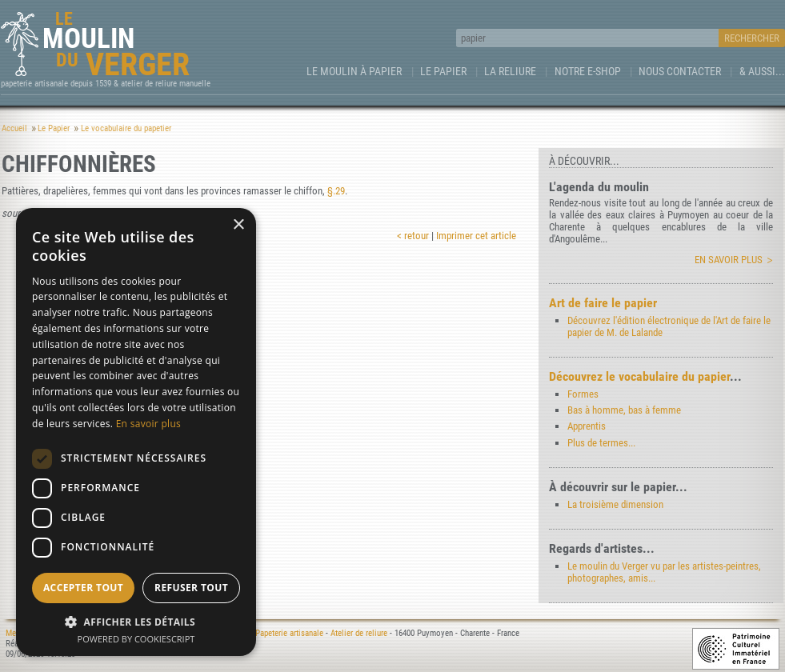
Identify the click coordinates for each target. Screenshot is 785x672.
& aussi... (762, 71)
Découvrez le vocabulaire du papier (639, 376)
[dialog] (136, 432)
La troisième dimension (615, 504)
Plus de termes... (601, 443)
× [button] (238, 225)
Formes (583, 394)
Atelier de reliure (359, 633)
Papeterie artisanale (289, 633)
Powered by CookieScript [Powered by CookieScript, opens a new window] (136, 639)
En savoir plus (729, 260)
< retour (413, 236)
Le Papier (443, 71)
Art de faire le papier (603, 303)
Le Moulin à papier (354, 71)
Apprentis (587, 426)
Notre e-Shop (588, 71)
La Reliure (510, 71)
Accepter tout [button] (83, 588)
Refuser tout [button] (191, 588)
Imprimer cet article (476, 236)
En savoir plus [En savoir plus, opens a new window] (148, 424)
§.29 (336, 191)
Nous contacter (680, 71)
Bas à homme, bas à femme (624, 410)
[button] (136, 621)
